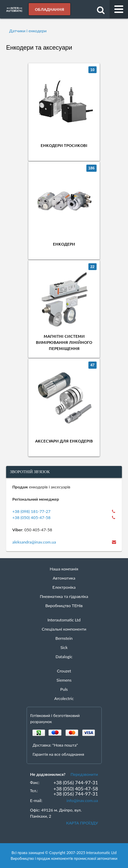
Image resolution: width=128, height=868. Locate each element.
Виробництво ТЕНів (64, 606)
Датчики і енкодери (28, 31)
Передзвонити (84, 774)
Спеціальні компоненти (64, 629)
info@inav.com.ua (82, 800)
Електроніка (64, 587)
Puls (64, 689)
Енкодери (64, 244)
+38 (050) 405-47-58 (31, 518)
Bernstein (64, 638)
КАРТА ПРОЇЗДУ (82, 823)
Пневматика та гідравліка (64, 596)
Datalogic (64, 657)
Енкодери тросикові (64, 145)
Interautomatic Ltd (64, 620)
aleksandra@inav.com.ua (34, 542)
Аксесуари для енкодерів (64, 441)
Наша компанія (64, 569)
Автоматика (64, 578)
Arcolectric (64, 698)
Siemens (64, 680)
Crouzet (64, 671)
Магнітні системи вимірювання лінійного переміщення (64, 342)
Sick (64, 647)
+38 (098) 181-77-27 (31, 511)
